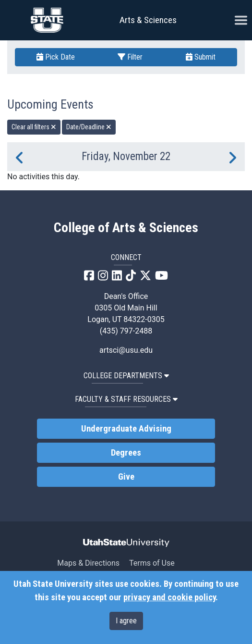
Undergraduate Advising (126, 429)
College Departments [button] (126, 376)
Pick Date (56, 57)
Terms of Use (152, 563)
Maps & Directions (88, 563)
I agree (126, 621)
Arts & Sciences (148, 20)
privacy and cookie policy (169, 597)
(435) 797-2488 (126, 331)
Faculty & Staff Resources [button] (126, 399)
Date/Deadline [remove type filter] (89, 127)
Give (126, 477)
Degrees (126, 453)
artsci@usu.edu (126, 350)
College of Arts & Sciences (126, 228)
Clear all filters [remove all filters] (34, 127)
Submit (201, 57)
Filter (130, 57)
